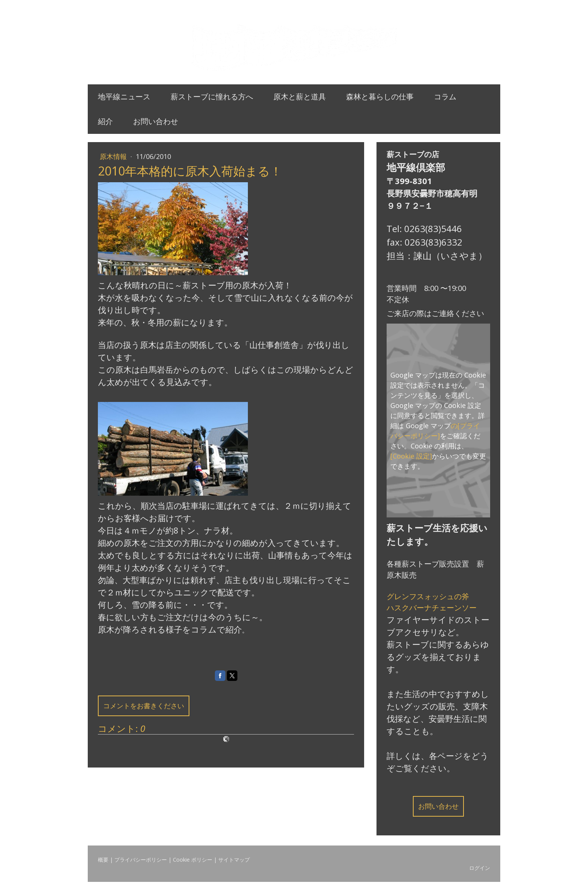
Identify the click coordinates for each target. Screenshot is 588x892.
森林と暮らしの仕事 (380, 97)
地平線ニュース (124, 97)
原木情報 (114, 156)
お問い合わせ (156, 121)
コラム (445, 97)
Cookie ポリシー (193, 860)
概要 (103, 860)
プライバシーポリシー (141, 860)
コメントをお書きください (144, 706)
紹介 (105, 121)
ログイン (480, 868)
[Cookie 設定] (411, 456)
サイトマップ (234, 860)
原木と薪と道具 (300, 97)
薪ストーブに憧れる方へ (212, 97)
